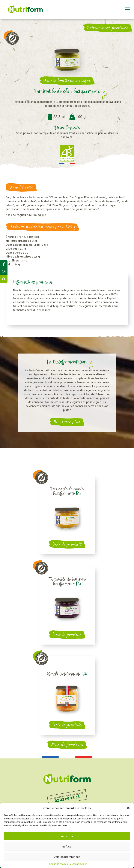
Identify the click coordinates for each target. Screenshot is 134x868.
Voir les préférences (67, 857)
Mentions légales (78, 864)
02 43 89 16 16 (67, 799)
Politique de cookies (57, 864)
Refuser (67, 846)
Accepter (67, 836)
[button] (128, 808)
